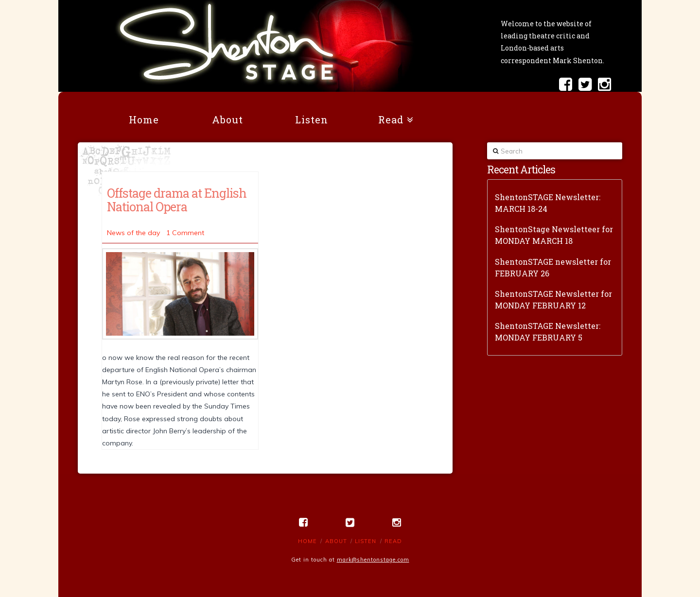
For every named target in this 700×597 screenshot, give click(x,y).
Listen (366, 541)
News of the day (133, 233)
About (336, 541)
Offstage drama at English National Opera (177, 200)
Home (307, 541)
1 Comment (185, 233)
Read (393, 541)
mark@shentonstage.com (373, 560)
